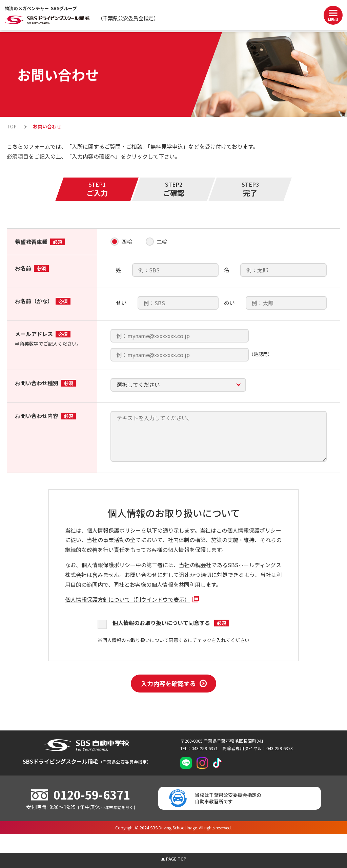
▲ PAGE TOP (174, 859)
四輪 (127, 242)
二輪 (162, 242)
